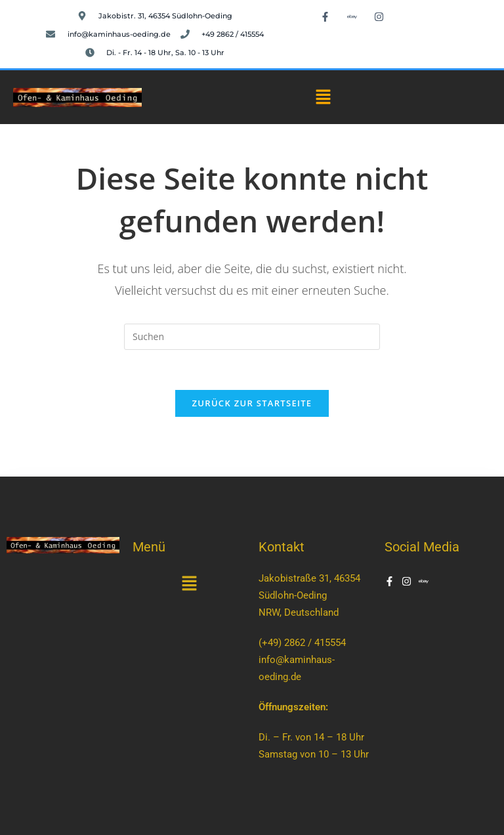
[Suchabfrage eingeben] (252, 337)
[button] (323, 97)
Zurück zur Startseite (252, 403)
